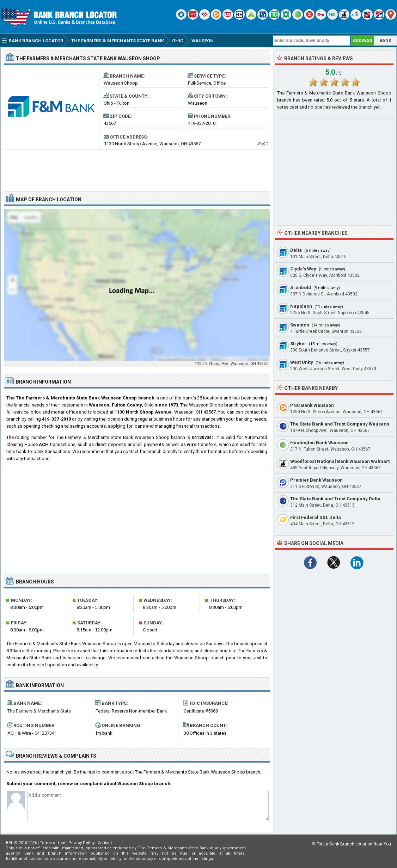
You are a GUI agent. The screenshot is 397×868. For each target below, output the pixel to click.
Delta (296, 250)
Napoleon (301, 306)
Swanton (300, 325)
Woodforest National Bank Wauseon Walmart (340, 461)
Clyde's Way (303, 269)
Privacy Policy (81, 843)
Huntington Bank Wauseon (319, 443)
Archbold (301, 288)
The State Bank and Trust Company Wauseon (340, 424)
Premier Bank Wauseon (316, 480)
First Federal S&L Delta (316, 517)
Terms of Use (53, 843)
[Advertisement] (137, 168)
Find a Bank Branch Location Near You (354, 844)
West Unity (302, 362)
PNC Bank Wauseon (312, 405)
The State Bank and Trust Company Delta (335, 499)
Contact (105, 843)
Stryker (298, 344)
